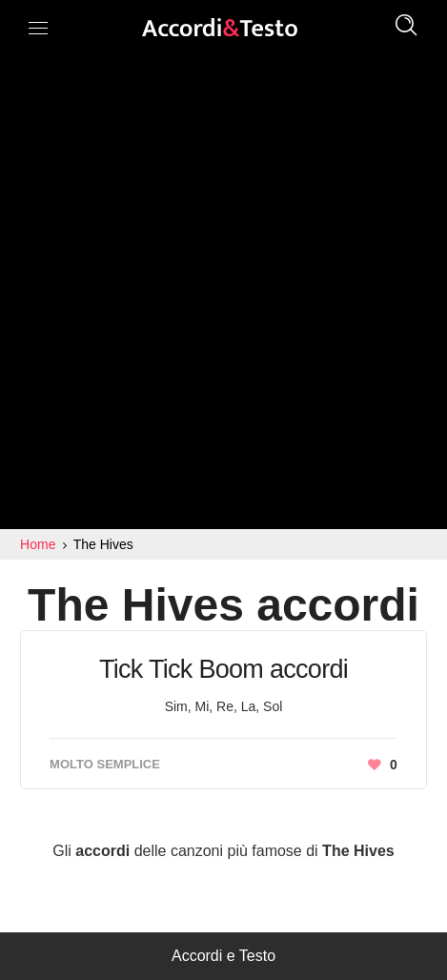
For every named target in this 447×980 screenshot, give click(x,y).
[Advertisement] (223, 296)
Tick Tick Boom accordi (223, 669)
